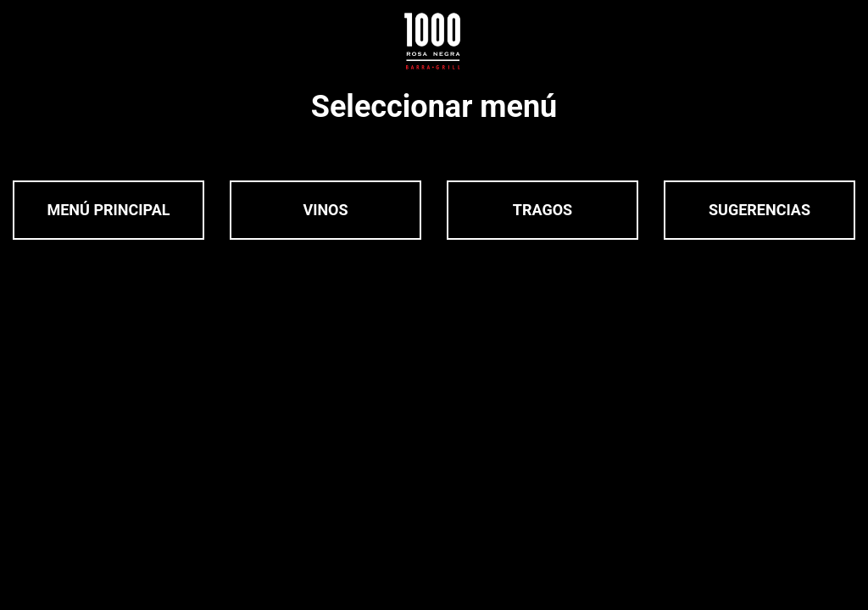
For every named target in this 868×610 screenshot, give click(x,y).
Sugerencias (759, 210)
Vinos (325, 210)
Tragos (542, 210)
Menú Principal (108, 210)
